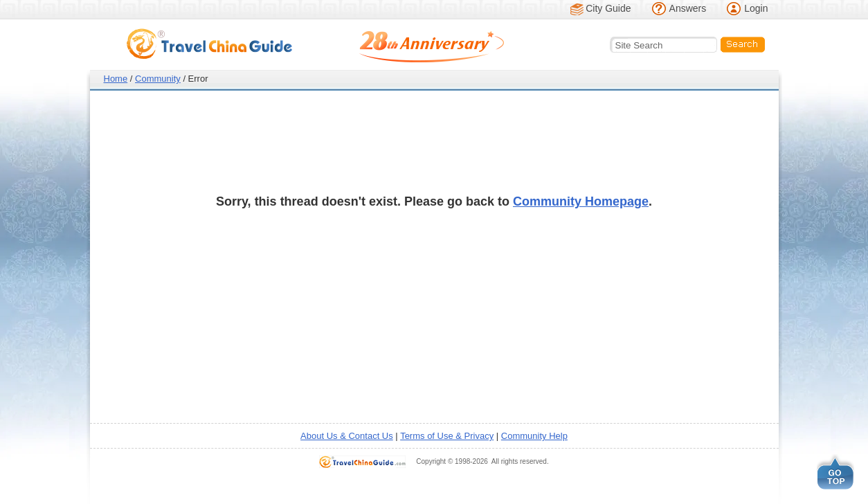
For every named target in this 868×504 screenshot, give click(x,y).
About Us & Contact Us (347, 436)
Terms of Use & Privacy (447, 436)
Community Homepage (581, 201)
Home (116, 79)
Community (158, 79)
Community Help (534, 436)
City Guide (608, 8)
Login (756, 8)
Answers (688, 8)
